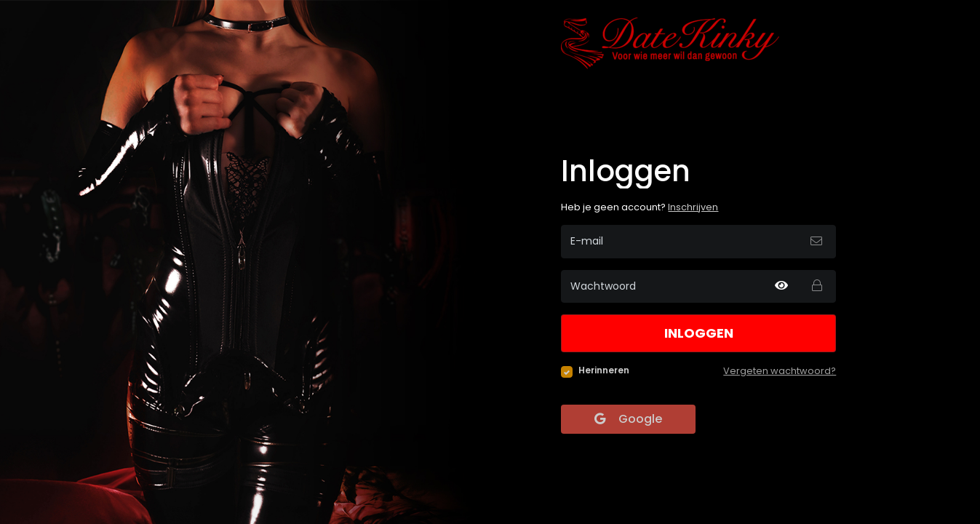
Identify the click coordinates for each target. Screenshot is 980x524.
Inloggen (699, 333)
